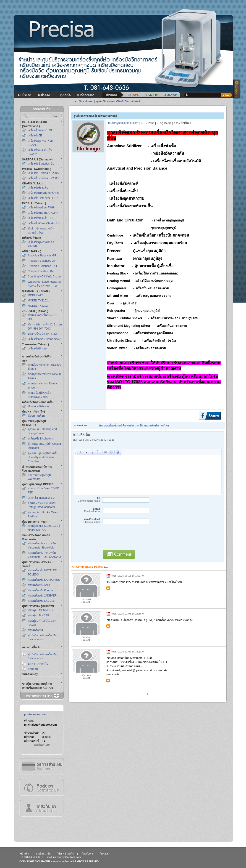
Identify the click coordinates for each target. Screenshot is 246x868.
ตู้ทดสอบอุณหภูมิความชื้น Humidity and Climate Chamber (43, 457)
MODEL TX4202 (38, 306)
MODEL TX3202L (39, 301)
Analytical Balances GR (42, 256)
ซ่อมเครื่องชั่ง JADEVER (42, 596)
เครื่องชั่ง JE (35, 136)
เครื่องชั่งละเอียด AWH (41, 208)
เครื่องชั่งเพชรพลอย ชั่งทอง (44, 193)
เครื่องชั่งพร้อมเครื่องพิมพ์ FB (45, 223)
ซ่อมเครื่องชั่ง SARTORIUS (44, 580)
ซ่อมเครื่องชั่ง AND (39, 585)
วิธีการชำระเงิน (42, 766)
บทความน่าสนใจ (38, 664)
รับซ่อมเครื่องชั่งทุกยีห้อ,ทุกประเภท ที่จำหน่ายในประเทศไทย (134, 426)
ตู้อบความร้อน (36, 416)
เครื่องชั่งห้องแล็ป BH (40, 218)
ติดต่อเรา (42, 787)
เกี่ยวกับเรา (42, 808)
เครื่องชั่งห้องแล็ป (38, 188)
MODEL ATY (35, 295)
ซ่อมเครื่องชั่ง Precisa (41, 590)
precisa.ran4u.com (35, 714)
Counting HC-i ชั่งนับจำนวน (44, 277)
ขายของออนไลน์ (60, 861)
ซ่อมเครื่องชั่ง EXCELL (41, 601)
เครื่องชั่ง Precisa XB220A (43, 173)
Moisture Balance (38, 406)
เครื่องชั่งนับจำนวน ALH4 (43, 213)
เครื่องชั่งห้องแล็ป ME (40, 130)
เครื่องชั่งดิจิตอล (37, 349)
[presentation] (135, 539)
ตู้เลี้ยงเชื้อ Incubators (40, 439)
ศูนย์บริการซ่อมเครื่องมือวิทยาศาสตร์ (118, 101)
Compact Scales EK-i (41, 271)
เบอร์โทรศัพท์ (86, 521)
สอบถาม (33, 669)
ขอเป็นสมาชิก (42, 745)
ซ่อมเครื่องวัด (36, 630)
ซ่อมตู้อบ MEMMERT (41, 610)
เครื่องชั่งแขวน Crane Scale (44, 339)
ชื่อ (86, 499)
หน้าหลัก (24, 854)
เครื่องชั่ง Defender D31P (43, 198)
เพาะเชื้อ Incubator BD (41, 498)
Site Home (86, 101)
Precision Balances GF (42, 261)
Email (86, 510)
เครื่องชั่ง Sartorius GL (41, 164)
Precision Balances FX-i (42, 266)
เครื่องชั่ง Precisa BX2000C (44, 178)
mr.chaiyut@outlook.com (41, 725)
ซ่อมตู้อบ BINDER (39, 615)
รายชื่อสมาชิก (43, 854)
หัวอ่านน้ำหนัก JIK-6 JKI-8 (44, 334)
